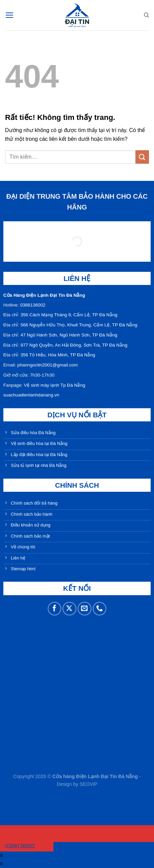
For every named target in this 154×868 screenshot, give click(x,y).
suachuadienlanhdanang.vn (31, 395)
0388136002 (33, 305)
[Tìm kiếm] (146, 15)
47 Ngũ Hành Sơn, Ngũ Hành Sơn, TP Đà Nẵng (69, 335)
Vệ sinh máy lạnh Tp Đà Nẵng (54, 385)
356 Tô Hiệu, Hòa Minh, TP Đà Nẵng (58, 355)
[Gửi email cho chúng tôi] (85, 609)
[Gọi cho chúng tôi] (100, 609)
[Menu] (10, 15)
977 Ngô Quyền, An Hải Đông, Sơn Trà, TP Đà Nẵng (74, 345)
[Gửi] (142, 157)
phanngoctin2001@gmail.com (47, 365)
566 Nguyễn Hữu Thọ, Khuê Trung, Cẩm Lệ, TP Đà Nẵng (79, 325)
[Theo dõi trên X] (69, 609)
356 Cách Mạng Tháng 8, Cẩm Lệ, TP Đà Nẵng (69, 315)
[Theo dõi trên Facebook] (55, 609)
